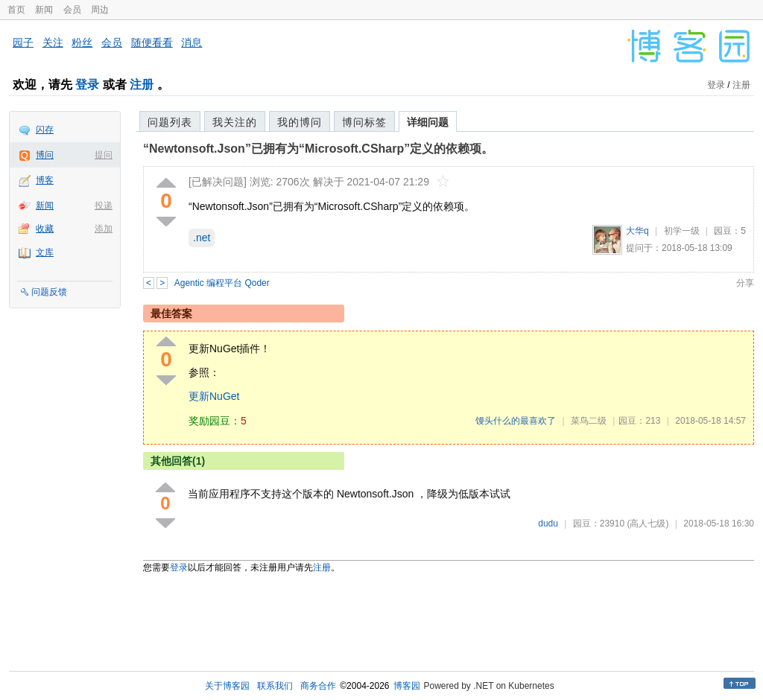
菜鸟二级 (589, 421)
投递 (104, 206)
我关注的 (235, 122)
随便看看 (152, 42)
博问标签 (364, 122)
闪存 (45, 130)
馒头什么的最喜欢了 (516, 421)
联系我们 (275, 686)
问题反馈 (49, 292)
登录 (87, 85)
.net (202, 238)
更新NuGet (214, 396)
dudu (548, 524)
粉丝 (82, 42)
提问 (104, 155)
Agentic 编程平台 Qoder (222, 283)
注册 (142, 85)
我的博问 (300, 122)
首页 (16, 10)
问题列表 (170, 122)
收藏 (45, 229)
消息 (191, 42)
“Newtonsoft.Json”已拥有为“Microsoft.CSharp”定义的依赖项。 (318, 149)
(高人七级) (648, 524)
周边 (100, 10)
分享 (745, 283)
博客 (45, 180)
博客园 (407, 686)
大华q (637, 231)
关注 (53, 42)
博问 (45, 155)
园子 (23, 42)
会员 (72, 10)
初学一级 (682, 231)
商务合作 (318, 686)
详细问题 (428, 122)
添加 (104, 229)
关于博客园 (227, 686)
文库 (45, 252)
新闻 (44, 10)
